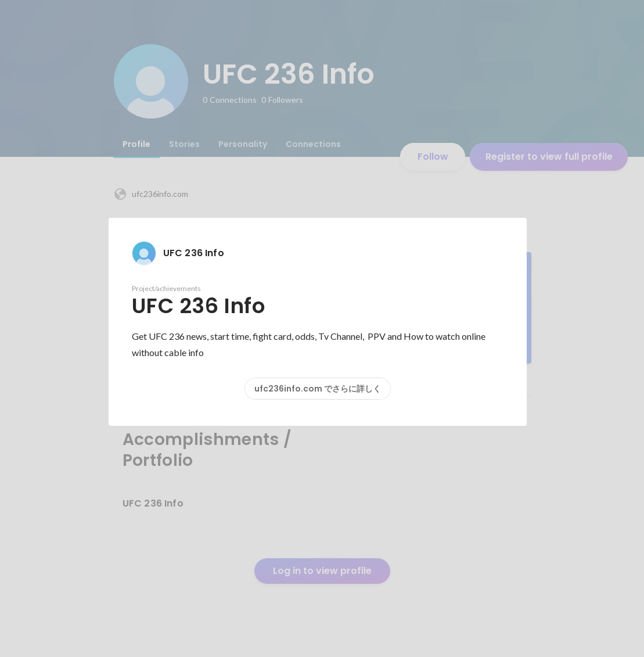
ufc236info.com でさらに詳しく (318, 389)
